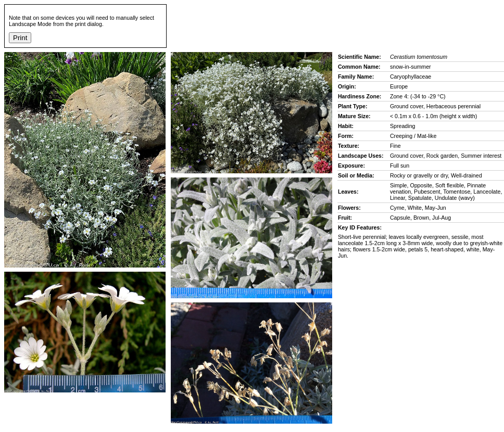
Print (20, 38)
